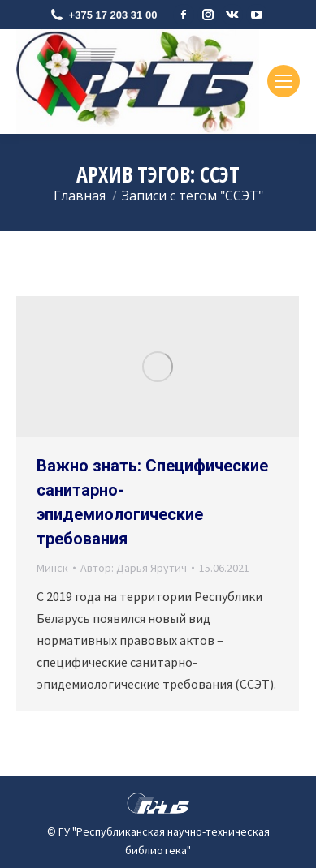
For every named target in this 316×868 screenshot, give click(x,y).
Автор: (134, 568)
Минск (52, 568)
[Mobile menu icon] (284, 81)
